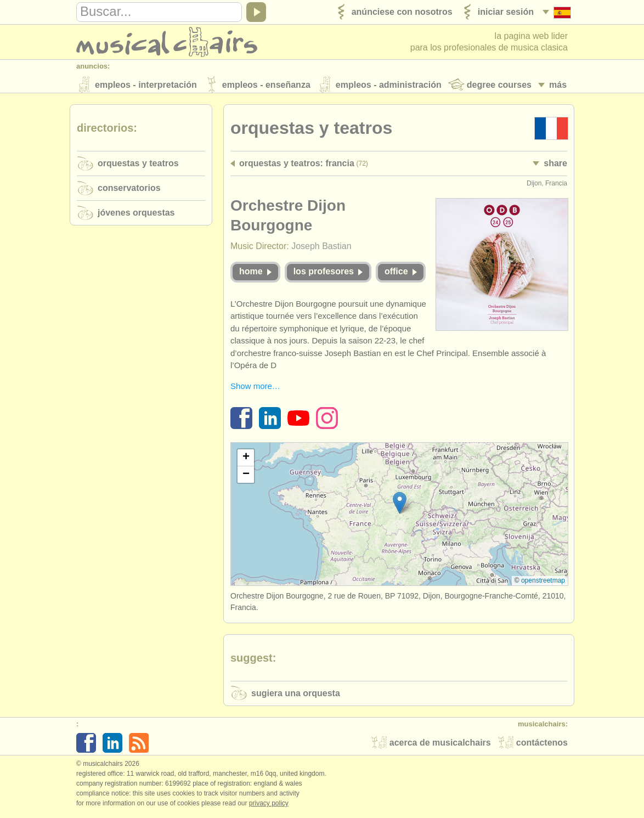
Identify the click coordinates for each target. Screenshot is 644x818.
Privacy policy (269, 806)
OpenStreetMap (543, 584)
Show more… (255, 389)
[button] (400, 506)
